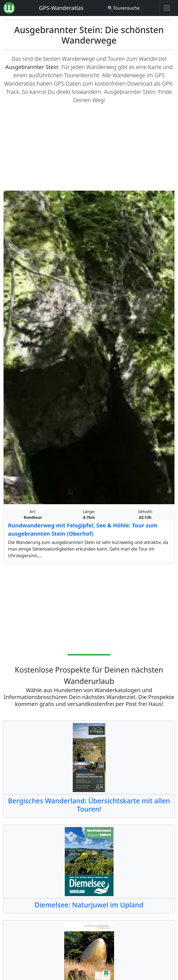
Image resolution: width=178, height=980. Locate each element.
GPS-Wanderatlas (61, 8)
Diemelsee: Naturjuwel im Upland (89, 905)
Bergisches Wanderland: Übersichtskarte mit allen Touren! (89, 805)
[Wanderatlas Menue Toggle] (167, 8)
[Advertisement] (89, 147)
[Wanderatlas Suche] (124, 8)
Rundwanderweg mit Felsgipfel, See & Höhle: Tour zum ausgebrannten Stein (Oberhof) (83, 529)
